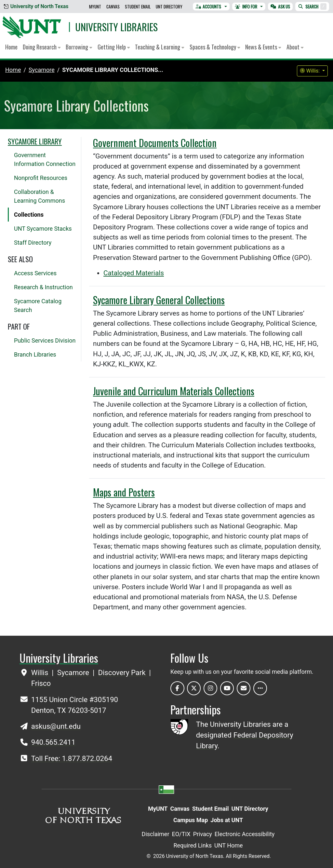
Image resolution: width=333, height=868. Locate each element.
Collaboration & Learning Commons (40, 196)
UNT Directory (169, 7)
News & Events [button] (263, 47)
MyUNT (95, 7)
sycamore (42, 70)
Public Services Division (45, 340)
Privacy (203, 834)
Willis (41, 672)
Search (312, 7)
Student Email (138, 7)
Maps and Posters (124, 492)
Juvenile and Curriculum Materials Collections (174, 391)
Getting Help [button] (114, 47)
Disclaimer (156, 834)
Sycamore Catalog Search (38, 305)
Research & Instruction (43, 287)
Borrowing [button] (79, 47)
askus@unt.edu (56, 726)
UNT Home (229, 845)
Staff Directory (33, 243)
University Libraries (116, 27)
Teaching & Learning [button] (160, 47)
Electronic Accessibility (245, 834)
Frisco (41, 683)
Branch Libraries (35, 354)
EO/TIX (181, 834)
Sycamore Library (35, 141)
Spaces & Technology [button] (215, 47)
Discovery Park (123, 672)
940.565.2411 (53, 742)
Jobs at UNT (227, 820)
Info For (246, 7)
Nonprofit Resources (41, 178)
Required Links (193, 845)
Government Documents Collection (155, 143)
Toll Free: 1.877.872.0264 (72, 758)
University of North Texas (36, 6)
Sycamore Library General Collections (159, 300)
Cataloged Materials (134, 273)
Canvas (113, 7)
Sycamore (74, 672)
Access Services (35, 273)
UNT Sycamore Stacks (43, 229)
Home (11, 47)
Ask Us (280, 7)
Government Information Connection (45, 159)
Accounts (208, 7)
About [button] (295, 47)
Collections (29, 215)
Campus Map (191, 820)
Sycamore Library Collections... (113, 70)
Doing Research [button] (42, 47)
